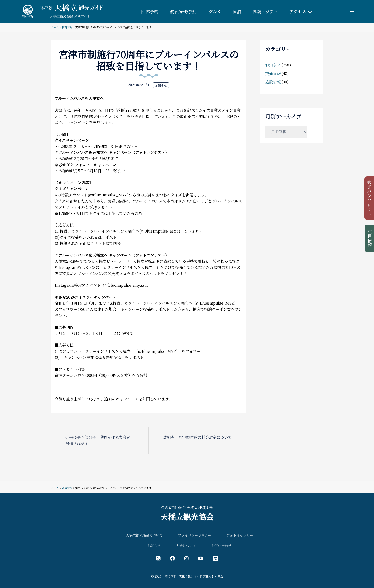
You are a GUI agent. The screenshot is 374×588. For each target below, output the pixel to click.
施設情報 (273, 82)
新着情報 (67, 27)
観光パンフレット (370, 198)
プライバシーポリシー (195, 535)
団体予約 (150, 11)
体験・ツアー (265, 11)
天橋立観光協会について (144, 535)
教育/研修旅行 (183, 11)
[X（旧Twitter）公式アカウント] (158, 558)
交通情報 (273, 74)
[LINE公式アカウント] (216, 558)
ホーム (55, 27)
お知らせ (161, 85)
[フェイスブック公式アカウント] (172, 558)
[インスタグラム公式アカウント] (187, 558)
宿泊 (237, 11)
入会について (186, 545)
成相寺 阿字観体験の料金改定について (197, 437)
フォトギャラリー (240, 535)
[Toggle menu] (352, 11)
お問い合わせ (221, 545)
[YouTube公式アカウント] (201, 558)
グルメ (215, 11)
